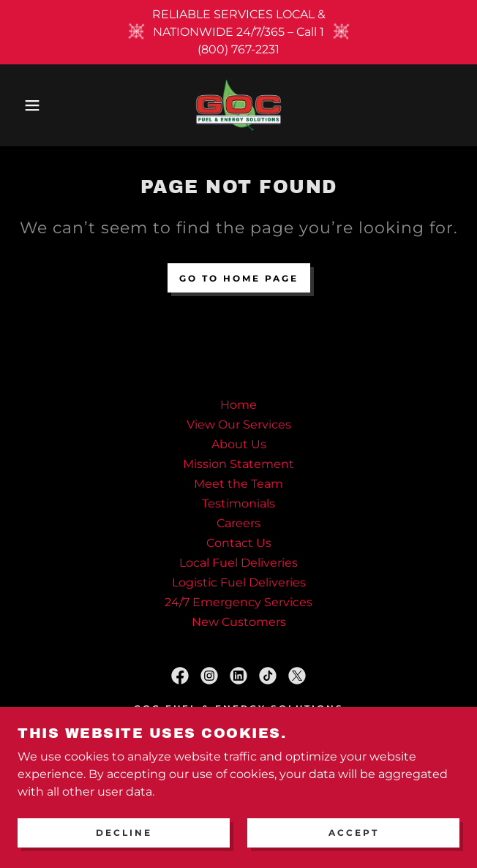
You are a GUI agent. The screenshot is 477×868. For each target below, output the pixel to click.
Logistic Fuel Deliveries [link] (239, 582)
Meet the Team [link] (238, 484)
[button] (32, 105)
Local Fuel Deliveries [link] (238, 563)
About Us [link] (239, 444)
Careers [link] (238, 523)
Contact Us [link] (239, 543)
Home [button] (238, 405)
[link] (238, 105)
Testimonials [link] (238, 503)
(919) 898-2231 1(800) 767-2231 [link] (238, 758)
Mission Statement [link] (238, 464)
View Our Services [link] (239, 424)
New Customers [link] (239, 622)
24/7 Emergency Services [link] (238, 602)
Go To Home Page (239, 278)
